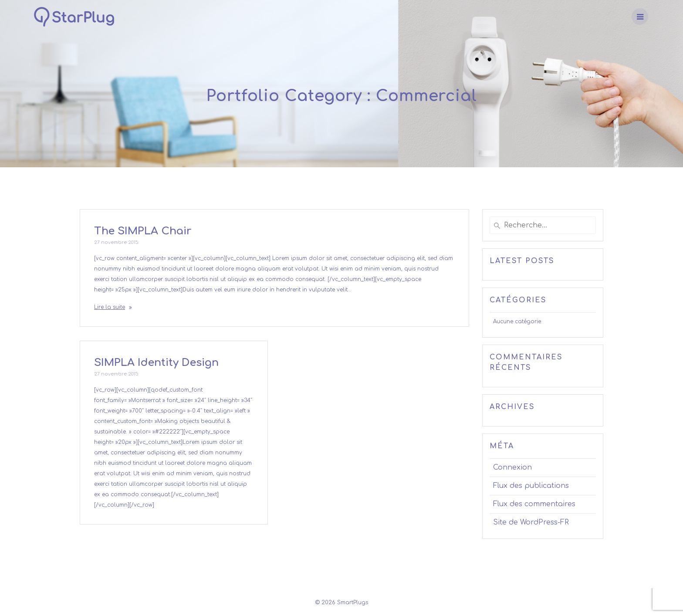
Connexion (512, 467)
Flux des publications (531, 486)
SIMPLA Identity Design (156, 363)
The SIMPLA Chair (143, 231)
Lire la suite (110, 307)
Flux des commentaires (534, 504)
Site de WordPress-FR (531, 522)
